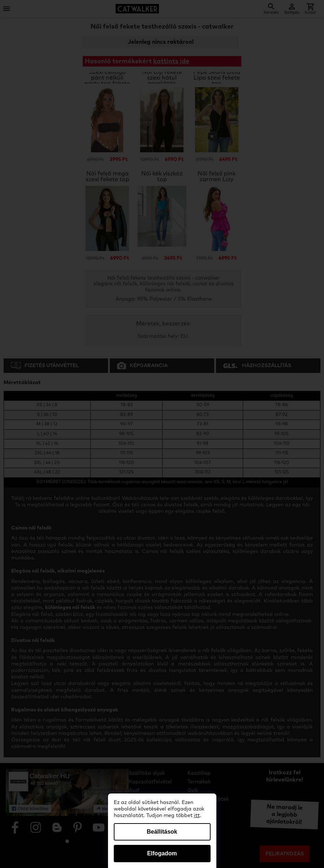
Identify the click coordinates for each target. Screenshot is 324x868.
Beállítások (162, 832)
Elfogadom (162, 853)
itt (197, 816)
